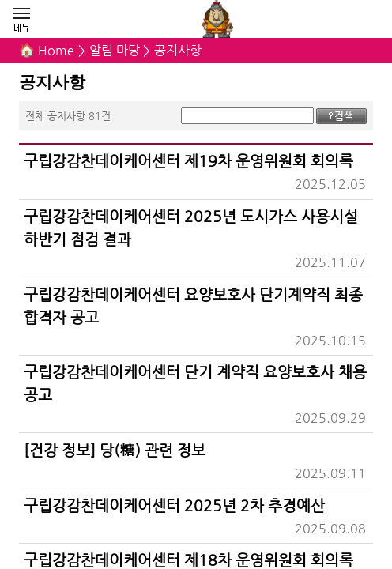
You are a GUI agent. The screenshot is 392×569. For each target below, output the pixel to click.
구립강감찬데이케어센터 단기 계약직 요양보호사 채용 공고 (195, 383)
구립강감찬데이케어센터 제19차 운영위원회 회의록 (188, 160)
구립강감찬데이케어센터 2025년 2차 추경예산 (174, 505)
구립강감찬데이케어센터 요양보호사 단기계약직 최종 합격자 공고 (193, 305)
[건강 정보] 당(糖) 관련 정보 (114, 450)
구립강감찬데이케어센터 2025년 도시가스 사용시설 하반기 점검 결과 (191, 227)
